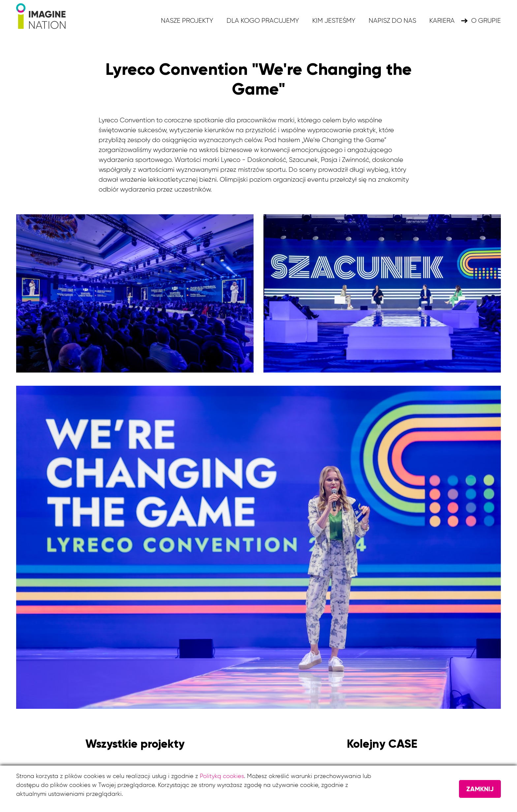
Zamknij (480, 789)
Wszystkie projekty (135, 744)
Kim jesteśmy (334, 21)
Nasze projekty (187, 21)
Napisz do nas (392, 21)
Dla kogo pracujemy (263, 21)
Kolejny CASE (382, 744)
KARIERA (442, 21)
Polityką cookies (222, 776)
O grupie (486, 21)
